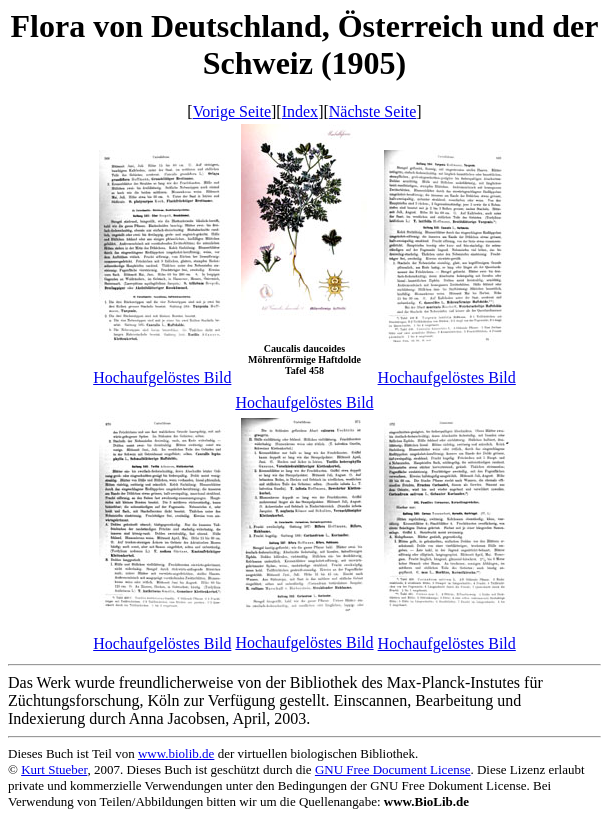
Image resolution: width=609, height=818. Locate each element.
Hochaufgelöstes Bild (162, 377)
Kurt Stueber (54, 769)
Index (300, 111)
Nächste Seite (373, 111)
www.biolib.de (176, 753)
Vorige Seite (232, 111)
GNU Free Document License (393, 769)
